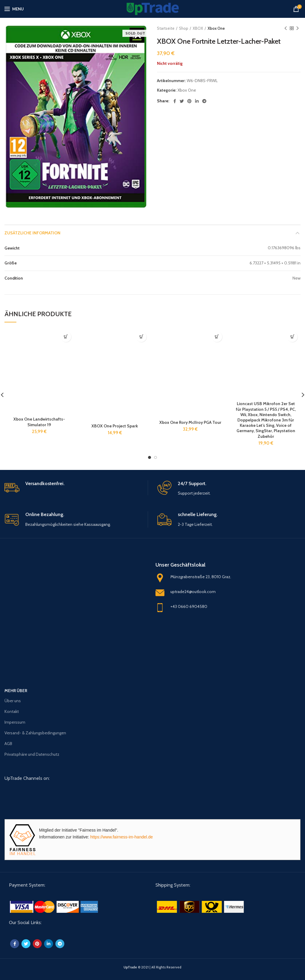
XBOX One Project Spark (115, 426)
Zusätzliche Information (32, 233)
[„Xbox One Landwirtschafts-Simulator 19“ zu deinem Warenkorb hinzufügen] (66, 337)
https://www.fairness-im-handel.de (122, 837)
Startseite (166, 28)
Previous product (286, 28)
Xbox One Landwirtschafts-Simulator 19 (39, 422)
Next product (298, 28)
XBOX (198, 28)
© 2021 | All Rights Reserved (152, 967)
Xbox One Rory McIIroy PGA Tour (190, 422)
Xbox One (216, 28)
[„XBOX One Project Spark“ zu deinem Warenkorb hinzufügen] (141, 337)
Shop (184, 28)
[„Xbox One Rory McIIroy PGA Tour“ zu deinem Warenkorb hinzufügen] (217, 337)
